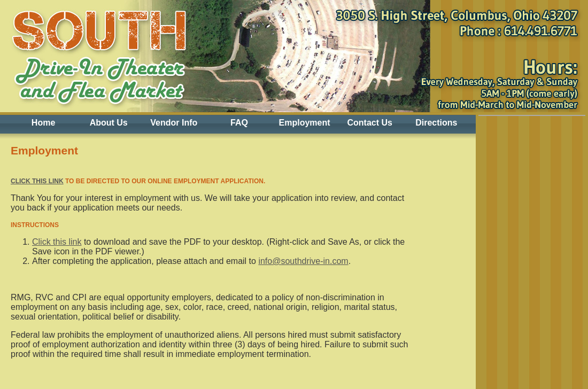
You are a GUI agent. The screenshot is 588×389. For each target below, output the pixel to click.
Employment (305, 123)
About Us (109, 123)
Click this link (37, 181)
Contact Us (369, 123)
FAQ (239, 123)
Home (43, 123)
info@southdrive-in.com (303, 261)
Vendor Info (174, 123)
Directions (436, 123)
